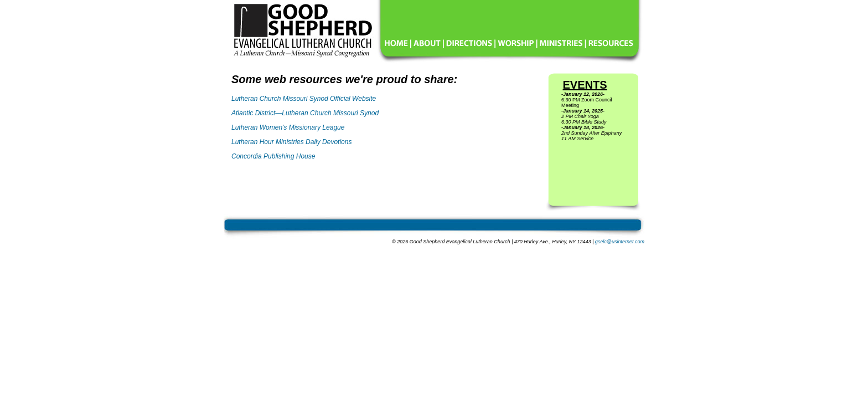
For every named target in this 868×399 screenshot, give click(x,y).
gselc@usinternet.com (620, 242)
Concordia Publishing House (273, 156)
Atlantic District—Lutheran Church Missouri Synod (305, 113)
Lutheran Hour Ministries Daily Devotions (291, 142)
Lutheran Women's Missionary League (288, 127)
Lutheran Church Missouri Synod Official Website (304, 99)
